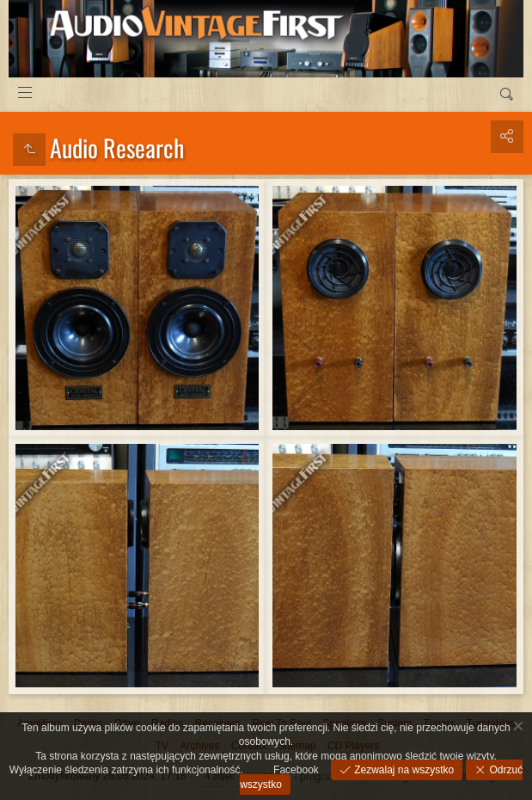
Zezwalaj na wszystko (403, 770)
